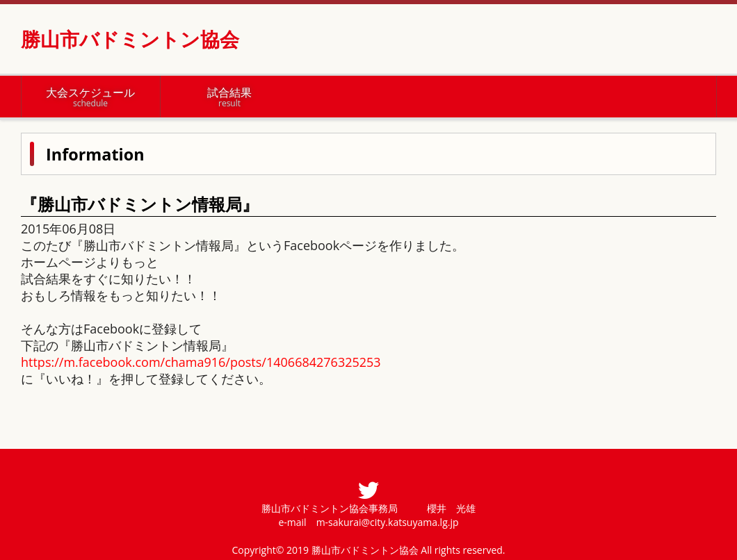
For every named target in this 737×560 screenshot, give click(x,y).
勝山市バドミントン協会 (130, 39)
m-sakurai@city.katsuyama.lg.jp (388, 522)
